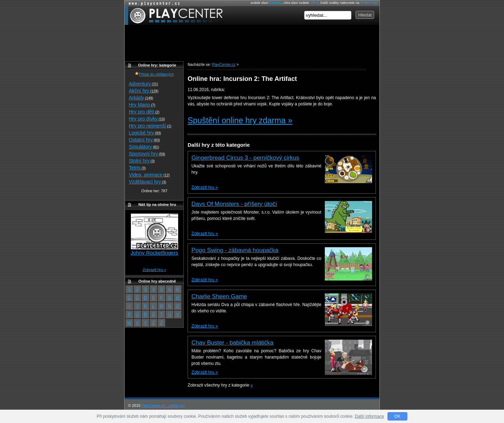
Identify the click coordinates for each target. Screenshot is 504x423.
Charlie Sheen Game (219, 296)
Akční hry (143, 91)
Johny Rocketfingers (154, 253)
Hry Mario (142, 105)
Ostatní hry (144, 140)
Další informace (369, 416)
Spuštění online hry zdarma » (240, 120)
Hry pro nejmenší (150, 126)
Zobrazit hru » (205, 187)
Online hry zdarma (153, 3)
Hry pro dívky (147, 119)
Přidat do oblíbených (154, 74)
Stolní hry (142, 161)
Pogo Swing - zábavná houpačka (235, 250)
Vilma (314, 3)
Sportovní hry (147, 154)
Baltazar (275, 3)
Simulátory (144, 147)
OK (397, 416)
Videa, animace (149, 175)
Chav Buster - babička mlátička (232, 343)
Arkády (141, 98)
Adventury (143, 84)
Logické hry (145, 133)
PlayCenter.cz (174, 16)
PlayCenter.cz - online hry (163, 405)
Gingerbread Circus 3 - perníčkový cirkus (245, 158)
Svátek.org (369, 3)
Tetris (137, 168)
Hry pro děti (144, 112)
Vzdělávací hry (148, 182)
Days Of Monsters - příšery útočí (234, 204)
